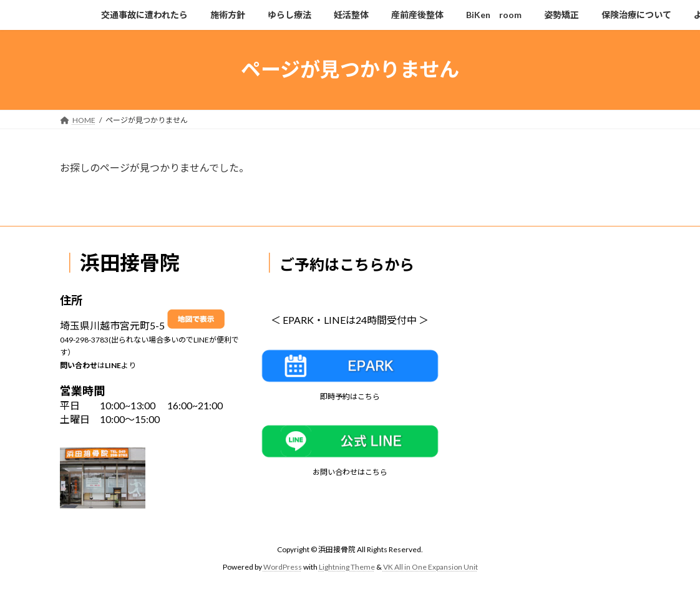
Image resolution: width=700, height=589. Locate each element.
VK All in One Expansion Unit (430, 567)
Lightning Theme (347, 567)
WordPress (283, 567)
